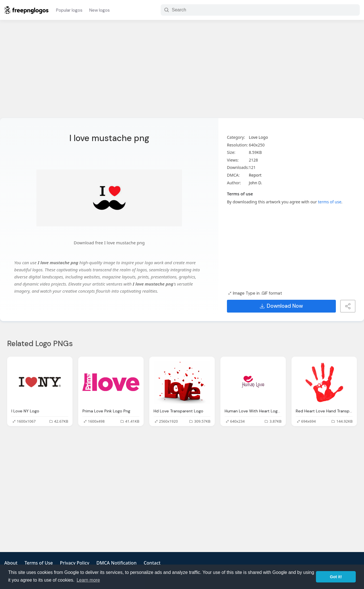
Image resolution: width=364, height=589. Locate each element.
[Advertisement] (182, 73)
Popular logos (69, 10)
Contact (152, 563)
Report (255, 175)
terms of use (330, 202)
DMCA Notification (116, 563)
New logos (100, 10)
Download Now (281, 306)
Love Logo (258, 137)
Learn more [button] (88, 580)
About (11, 563)
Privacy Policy (75, 563)
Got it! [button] (336, 577)
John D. (256, 183)
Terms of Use (39, 563)
